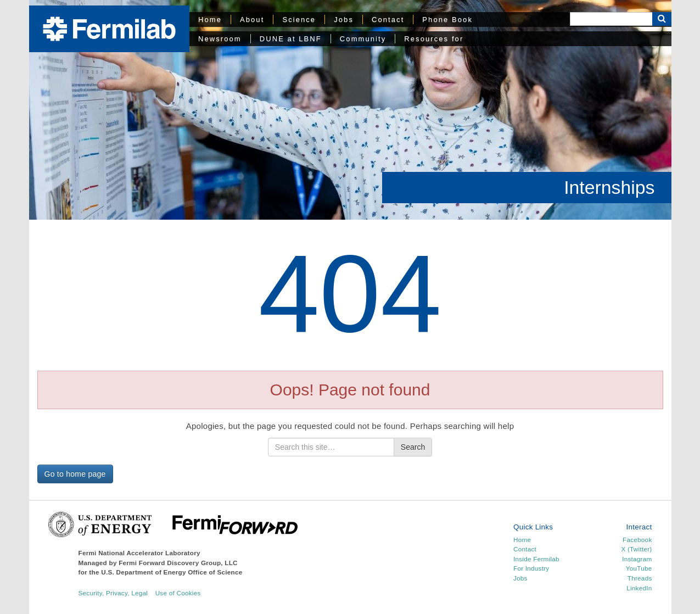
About (252, 19)
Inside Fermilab (536, 559)
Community (363, 39)
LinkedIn (639, 588)
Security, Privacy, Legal (113, 593)
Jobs (344, 19)
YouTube (639, 568)
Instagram (637, 559)
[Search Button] (662, 19)
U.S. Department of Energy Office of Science (172, 572)
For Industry (531, 568)
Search (413, 447)
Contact (388, 19)
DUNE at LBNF (291, 39)
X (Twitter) (636, 549)
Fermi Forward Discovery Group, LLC (178, 563)
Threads (640, 578)
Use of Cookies (178, 593)
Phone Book (447, 19)
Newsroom (220, 39)
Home (210, 19)
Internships (609, 187)
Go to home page (75, 474)
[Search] (611, 19)
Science (299, 19)
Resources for (434, 39)
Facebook (637, 540)
